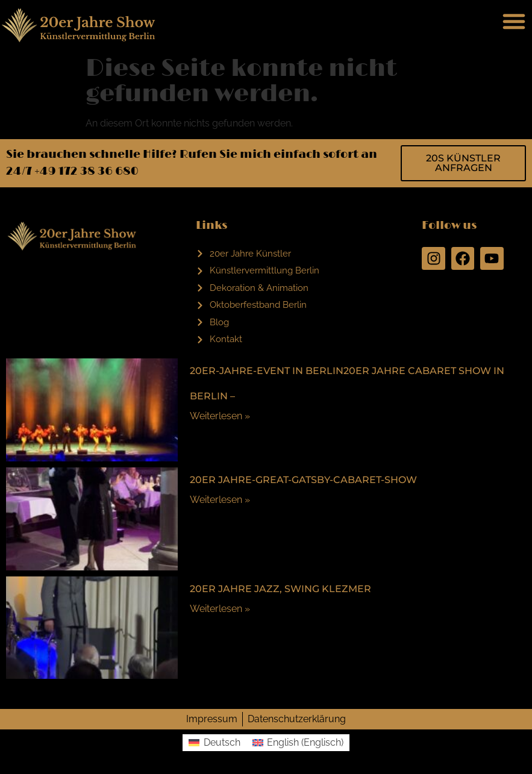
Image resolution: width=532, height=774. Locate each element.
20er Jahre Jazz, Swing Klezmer (280, 589)
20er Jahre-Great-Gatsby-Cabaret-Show (303, 480)
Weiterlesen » (220, 416)
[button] (514, 21)
